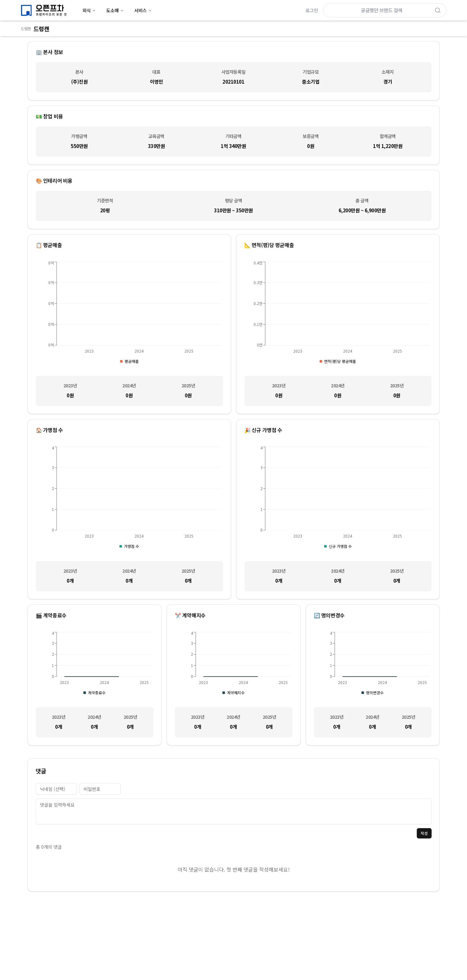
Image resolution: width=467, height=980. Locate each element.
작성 (424, 833)
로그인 (312, 10)
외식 (89, 10)
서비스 (143, 10)
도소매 (115, 10)
